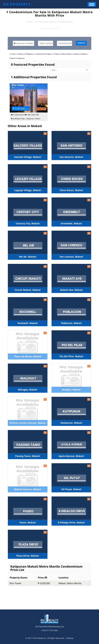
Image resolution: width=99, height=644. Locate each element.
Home (13, 54)
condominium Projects (44, 54)
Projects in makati (80, 54)
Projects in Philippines (26, 54)
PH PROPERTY (17, 4)
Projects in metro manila (63, 54)
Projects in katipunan (17, 58)
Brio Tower (15, 583)
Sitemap (70, 638)
